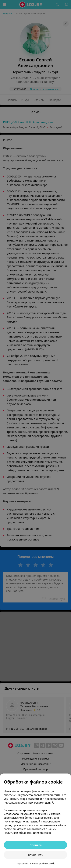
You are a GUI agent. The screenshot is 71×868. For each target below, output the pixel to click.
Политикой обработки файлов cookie (28, 833)
